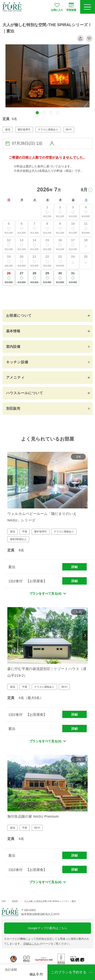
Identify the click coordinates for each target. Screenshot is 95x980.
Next (85, 480)
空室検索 (71, 7)
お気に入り (57, 7)
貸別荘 (15, 901)
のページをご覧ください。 (48, 944)
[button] (37, 113)
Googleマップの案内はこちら (47, 928)
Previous (10, 480)
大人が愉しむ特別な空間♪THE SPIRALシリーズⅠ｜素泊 (50, 901)
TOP (4, 901)
